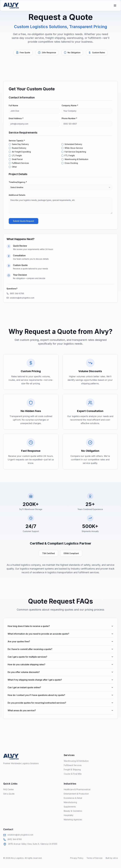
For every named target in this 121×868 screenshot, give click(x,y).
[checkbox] (10, 144)
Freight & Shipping (72, 770)
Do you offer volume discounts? (61, 672)
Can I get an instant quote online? (61, 687)
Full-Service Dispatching (75, 152)
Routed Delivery (19, 148)
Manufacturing (70, 802)
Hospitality (69, 815)
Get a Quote (9, 794)
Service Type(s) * (17, 141)
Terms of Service (95, 858)
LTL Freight (17, 156)
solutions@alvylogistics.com (20, 298)
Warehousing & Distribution (76, 159)
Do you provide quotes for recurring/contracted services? (61, 703)
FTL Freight (70, 156)
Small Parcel (17, 159)
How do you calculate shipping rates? (61, 664)
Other (14, 167)
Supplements (70, 807)
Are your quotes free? (61, 641)
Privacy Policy (77, 858)
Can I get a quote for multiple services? (61, 657)
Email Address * (16, 118)
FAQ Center (9, 789)
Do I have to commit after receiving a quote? (61, 649)
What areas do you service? (61, 710)
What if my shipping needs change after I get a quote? (61, 680)
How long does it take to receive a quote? (61, 626)
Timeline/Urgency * (18, 182)
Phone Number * (69, 118)
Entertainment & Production (76, 794)
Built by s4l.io (112, 858)
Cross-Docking (71, 163)
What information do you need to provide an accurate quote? (61, 634)
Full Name (13, 105)
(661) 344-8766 (15, 293)
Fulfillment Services (20, 163)
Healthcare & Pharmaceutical (77, 789)
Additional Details (17, 195)
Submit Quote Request (24, 221)
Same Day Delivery (20, 144)
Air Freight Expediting (21, 152)
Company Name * (70, 105)
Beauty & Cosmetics (73, 811)
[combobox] (61, 187)
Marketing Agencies (73, 820)
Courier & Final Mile (73, 774)
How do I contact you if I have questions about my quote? (61, 695)
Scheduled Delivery (73, 144)
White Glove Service (74, 148)
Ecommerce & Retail (73, 798)
